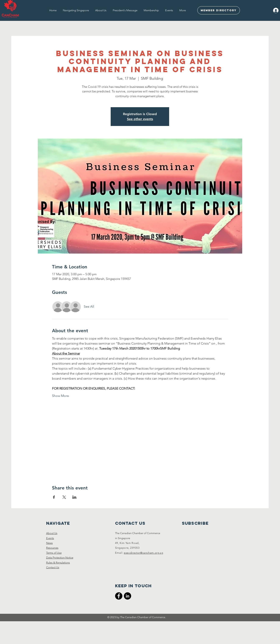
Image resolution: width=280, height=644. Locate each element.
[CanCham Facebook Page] (119, 596)
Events (50, 538)
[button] (76, 10)
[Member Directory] (219, 10)
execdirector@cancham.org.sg (144, 553)
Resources (52, 548)
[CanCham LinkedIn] (127, 596)
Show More (60, 396)
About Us (52, 533)
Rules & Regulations (58, 563)
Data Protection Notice (60, 558)
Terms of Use (54, 553)
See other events (140, 119)
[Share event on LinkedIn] (74, 497)
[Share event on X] (64, 497)
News (49, 543)
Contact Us (53, 567)
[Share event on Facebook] (54, 497)
